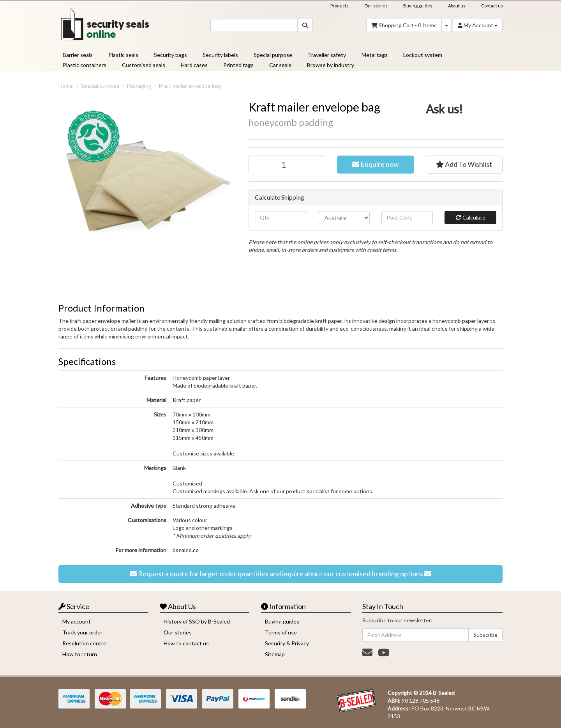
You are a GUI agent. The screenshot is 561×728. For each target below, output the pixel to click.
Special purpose (273, 55)
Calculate (471, 218)
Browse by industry (331, 65)
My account (77, 621)
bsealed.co (186, 550)
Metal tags (375, 55)
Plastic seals (123, 55)
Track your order (82, 632)
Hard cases (194, 65)
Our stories (376, 6)
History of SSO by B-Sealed (197, 621)
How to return (80, 654)
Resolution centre (84, 643)
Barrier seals (78, 55)
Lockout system (423, 55)
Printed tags (238, 65)
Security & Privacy (287, 643)
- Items (404, 25)
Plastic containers (85, 65)
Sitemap (275, 654)
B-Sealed (444, 693)
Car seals (280, 65)
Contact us (492, 6)
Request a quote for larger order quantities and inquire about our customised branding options (280, 574)
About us (457, 6)
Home (66, 86)
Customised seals (144, 65)
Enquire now (376, 165)
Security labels (220, 55)
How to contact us (186, 643)
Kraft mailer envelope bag (190, 86)
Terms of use (281, 632)
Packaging (139, 86)
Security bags (170, 55)
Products (340, 6)
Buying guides (418, 6)
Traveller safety (327, 55)
